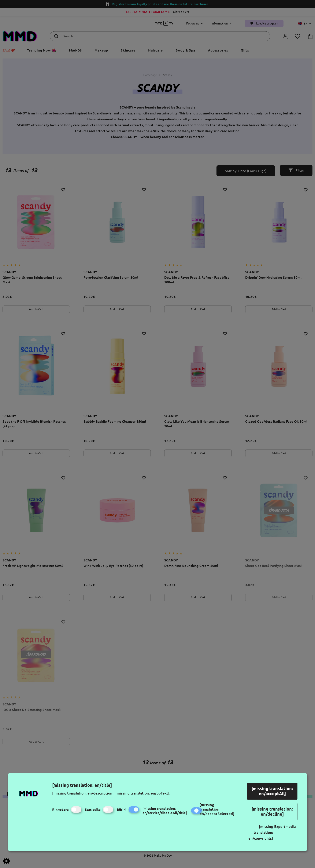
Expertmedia (285, 827)
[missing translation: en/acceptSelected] (217, 809)
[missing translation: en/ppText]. (143, 793)
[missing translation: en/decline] (272, 812)
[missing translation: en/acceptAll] (272, 791)
